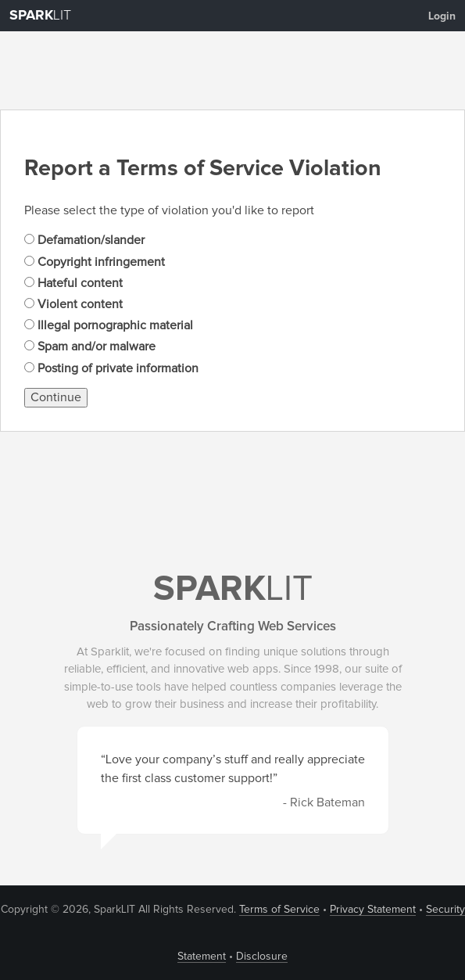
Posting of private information (111, 368)
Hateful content (73, 283)
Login (442, 16)
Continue (56, 397)
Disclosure (262, 957)
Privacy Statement (373, 910)
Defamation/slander (84, 240)
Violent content (73, 304)
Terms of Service (279, 910)
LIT (40, 16)
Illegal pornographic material (109, 325)
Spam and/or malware (90, 346)
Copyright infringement (95, 262)
